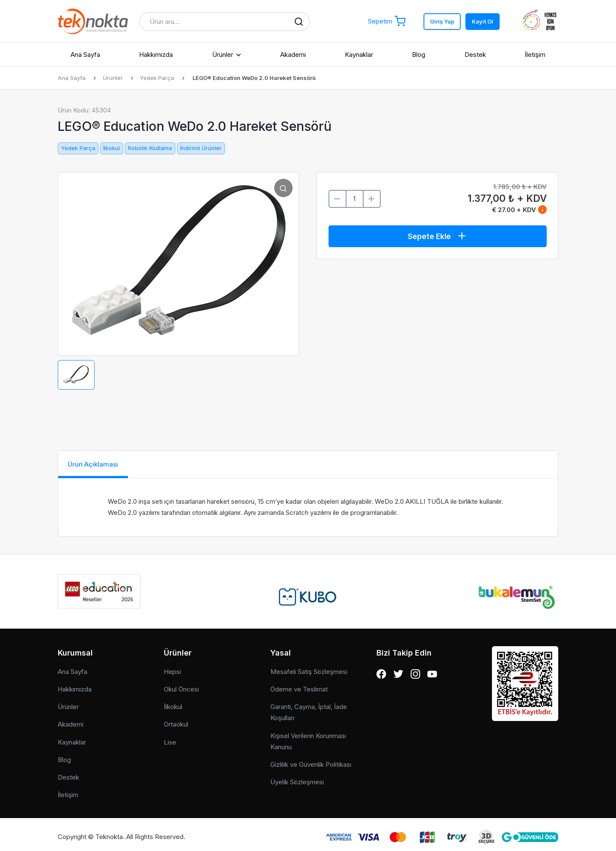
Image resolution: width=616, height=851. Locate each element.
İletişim (535, 55)
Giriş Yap (442, 21)
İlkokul (111, 148)
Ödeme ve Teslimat (299, 684)
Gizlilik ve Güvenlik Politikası (311, 760)
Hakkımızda (156, 55)
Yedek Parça (159, 78)
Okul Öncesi (181, 684)
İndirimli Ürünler (201, 148)
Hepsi (172, 667)
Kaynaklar (359, 55)
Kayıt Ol (483, 21)
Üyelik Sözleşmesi (297, 778)
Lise (170, 737)
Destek (475, 55)
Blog (419, 55)
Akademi (293, 55)
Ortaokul (176, 720)
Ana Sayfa (85, 55)
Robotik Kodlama (150, 148)
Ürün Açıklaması (100, 465)
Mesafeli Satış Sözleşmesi (309, 667)
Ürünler (223, 55)
